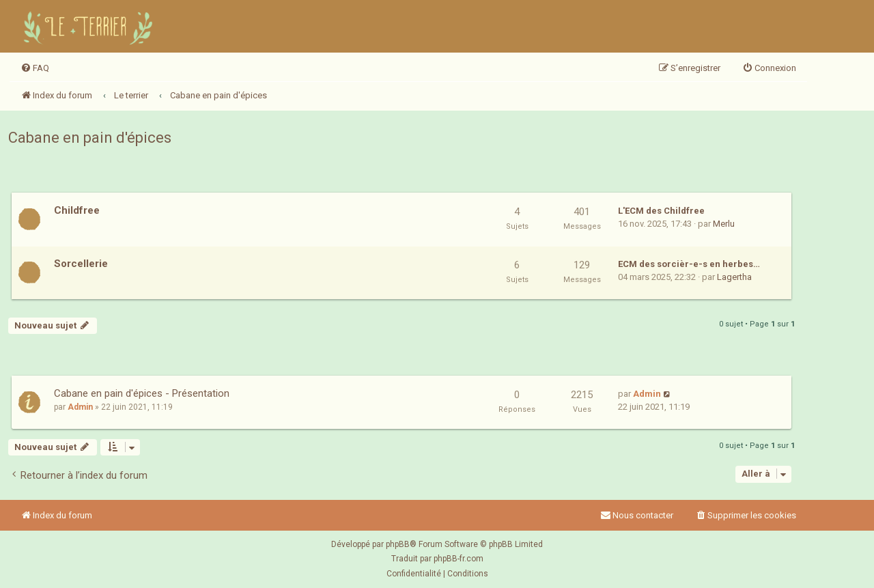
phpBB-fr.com (459, 559)
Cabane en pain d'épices (90, 138)
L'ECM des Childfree (661, 211)
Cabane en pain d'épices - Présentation (142, 393)
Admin (80, 407)
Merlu (724, 224)
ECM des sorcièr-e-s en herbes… (689, 264)
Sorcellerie (81, 264)
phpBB (398, 544)
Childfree (77, 210)
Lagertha (734, 277)
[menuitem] (35, 68)
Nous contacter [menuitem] (637, 515)
